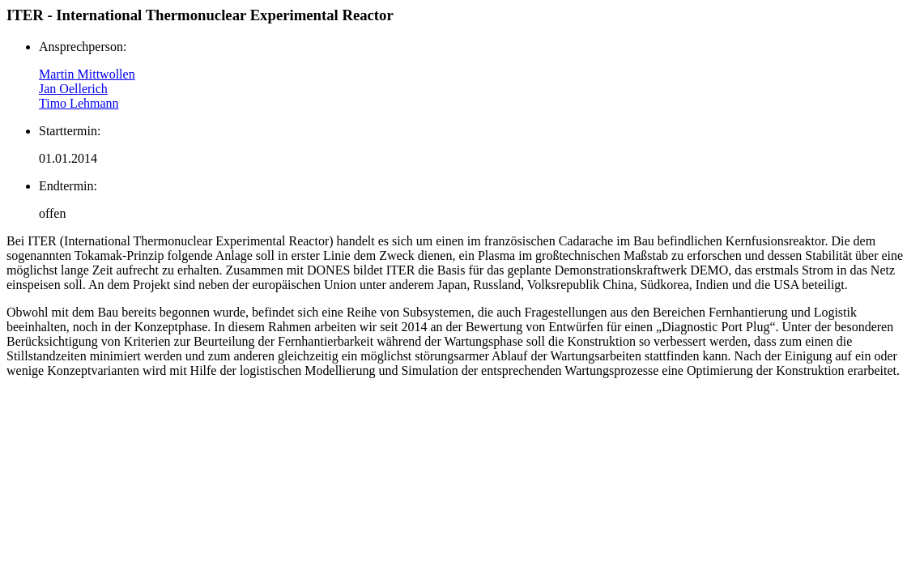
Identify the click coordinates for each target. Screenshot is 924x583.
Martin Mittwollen (87, 74)
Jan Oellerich (73, 89)
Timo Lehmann (79, 103)
